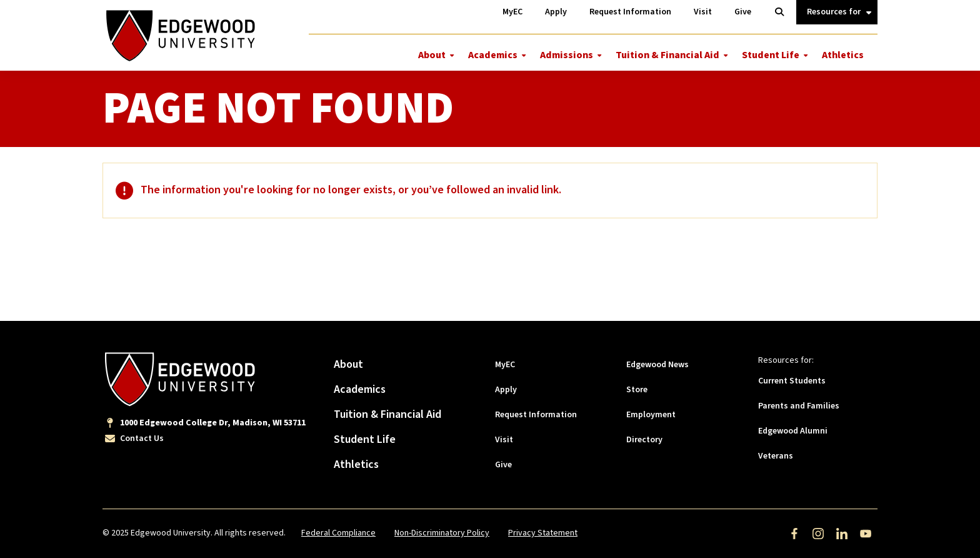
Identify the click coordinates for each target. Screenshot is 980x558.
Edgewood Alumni (793, 431)
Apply (506, 390)
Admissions (567, 55)
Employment (651, 415)
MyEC (505, 365)
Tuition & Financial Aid (667, 55)
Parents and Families (799, 406)
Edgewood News (657, 365)
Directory (644, 440)
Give (503, 465)
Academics (493, 55)
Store (637, 390)
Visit (504, 440)
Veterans (776, 456)
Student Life (771, 55)
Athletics (843, 55)
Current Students (792, 381)
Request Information (536, 415)
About (432, 55)
